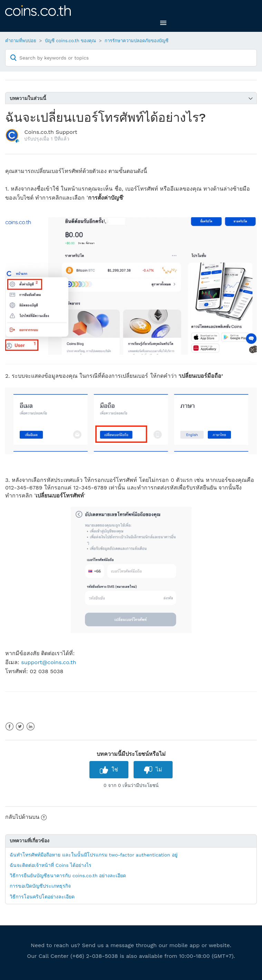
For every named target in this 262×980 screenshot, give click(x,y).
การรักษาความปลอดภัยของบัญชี (137, 41)
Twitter (20, 727)
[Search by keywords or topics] (131, 58)
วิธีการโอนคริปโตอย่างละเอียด (42, 897)
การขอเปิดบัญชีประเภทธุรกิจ (40, 886)
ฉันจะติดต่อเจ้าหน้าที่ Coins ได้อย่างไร (51, 865)
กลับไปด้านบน (26, 817)
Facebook (9, 727)
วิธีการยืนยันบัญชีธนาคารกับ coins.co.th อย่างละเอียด (68, 876)
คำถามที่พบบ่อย (21, 41)
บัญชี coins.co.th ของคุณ (71, 41)
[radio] (109, 770)
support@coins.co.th (48, 662)
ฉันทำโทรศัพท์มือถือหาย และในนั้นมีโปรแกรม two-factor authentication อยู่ (94, 855)
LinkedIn (31, 727)
